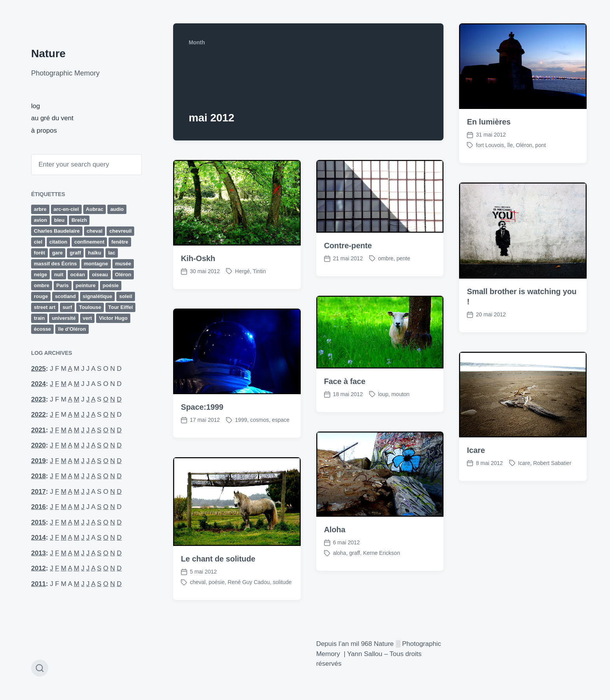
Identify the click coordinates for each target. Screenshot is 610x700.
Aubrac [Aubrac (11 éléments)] (95, 209)
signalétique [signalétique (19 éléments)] (98, 296)
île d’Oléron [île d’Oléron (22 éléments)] (72, 329)
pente (403, 258)
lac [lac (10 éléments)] (112, 253)
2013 (39, 553)
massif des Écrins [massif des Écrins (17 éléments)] (55, 264)
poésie (216, 597)
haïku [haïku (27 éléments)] (95, 253)
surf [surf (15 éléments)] (67, 307)
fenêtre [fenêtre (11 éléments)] (120, 242)
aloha (340, 568)
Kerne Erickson (381, 568)
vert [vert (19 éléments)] (88, 318)
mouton (401, 409)
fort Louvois (490, 145)
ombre (386, 258)
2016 (39, 507)
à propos (44, 131)
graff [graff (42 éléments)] (75, 253)
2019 (39, 461)
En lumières (489, 122)
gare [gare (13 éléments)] (57, 253)
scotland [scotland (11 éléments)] (65, 296)
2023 (39, 399)
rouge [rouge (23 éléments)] (41, 296)
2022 (39, 415)
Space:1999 (202, 422)
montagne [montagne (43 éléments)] (96, 264)
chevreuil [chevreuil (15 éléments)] (120, 231)
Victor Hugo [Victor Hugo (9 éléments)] (113, 318)
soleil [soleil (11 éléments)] (125, 296)
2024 (39, 384)
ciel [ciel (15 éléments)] (38, 242)
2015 (39, 522)
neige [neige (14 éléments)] (40, 275)
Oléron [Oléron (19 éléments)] (123, 275)
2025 (39, 369)
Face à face (345, 396)
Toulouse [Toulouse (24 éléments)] (90, 307)
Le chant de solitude (218, 574)
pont (541, 145)
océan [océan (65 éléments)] (78, 275)
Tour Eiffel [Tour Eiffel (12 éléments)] (120, 307)
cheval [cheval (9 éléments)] (95, 231)
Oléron (524, 145)
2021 (39, 430)
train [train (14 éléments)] (39, 318)
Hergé (242, 271)
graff (355, 568)
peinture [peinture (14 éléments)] (86, 285)
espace (281, 435)
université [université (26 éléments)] (64, 318)
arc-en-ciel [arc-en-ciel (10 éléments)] (66, 209)
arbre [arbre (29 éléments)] (40, 209)
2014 (39, 538)
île (510, 145)
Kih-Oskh (198, 258)
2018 (39, 476)
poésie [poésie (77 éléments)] (111, 285)
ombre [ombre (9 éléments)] (42, 285)
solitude (282, 597)
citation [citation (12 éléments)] (58, 242)
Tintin (259, 271)
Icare (476, 465)
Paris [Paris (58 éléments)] (63, 285)
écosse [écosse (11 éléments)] (42, 329)
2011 (39, 584)
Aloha (335, 545)
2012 (39, 568)
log (36, 106)
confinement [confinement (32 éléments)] (89, 242)
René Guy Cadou (249, 597)
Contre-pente (348, 246)
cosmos (259, 435)
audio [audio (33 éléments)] (117, 209)
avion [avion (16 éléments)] (40, 220)
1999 (241, 435)
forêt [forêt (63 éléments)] (39, 253)
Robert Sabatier (552, 478)
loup (383, 409)
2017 (39, 492)
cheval (198, 597)
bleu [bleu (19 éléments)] (59, 220)
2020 (39, 445)
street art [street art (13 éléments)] (45, 307)
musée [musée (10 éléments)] (123, 264)
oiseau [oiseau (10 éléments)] (100, 275)
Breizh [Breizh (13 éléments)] (79, 220)
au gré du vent (52, 118)
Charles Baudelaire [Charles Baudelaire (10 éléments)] (57, 231)
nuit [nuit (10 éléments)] (59, 275)
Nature (48, 54)
